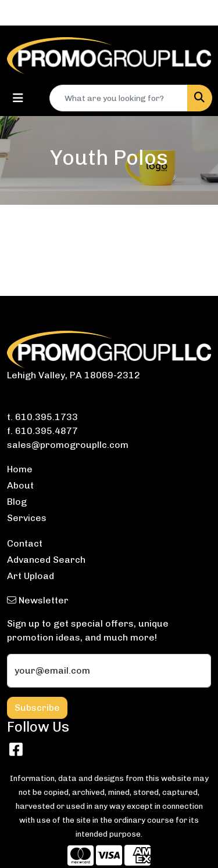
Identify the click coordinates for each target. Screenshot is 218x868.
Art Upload (31, 576)
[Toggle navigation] (18, 98)
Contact (25, 543)
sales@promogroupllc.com (68, 445)
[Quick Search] (119, 98)
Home (20, 469)
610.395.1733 (47, 417)
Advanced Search (46, 560)
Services (27, 518)
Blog (17, 502)
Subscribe (37, 708)
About (20, 485)
